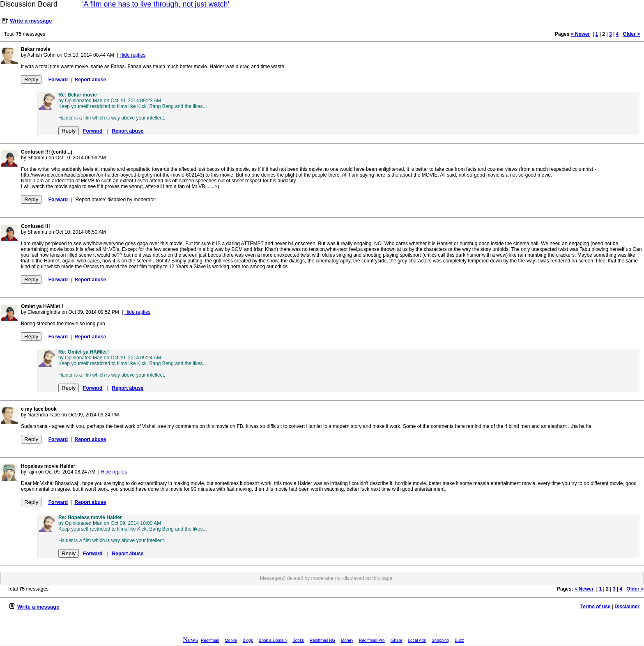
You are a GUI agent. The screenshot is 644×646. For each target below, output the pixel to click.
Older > (631, 34)
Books (298, 640)
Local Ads (417, 640)
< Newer (580, 34)
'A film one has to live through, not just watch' (156, 4)
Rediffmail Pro (372, 640)
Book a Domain (273, 640)
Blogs (248, 640)
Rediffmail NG (322, 640)
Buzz (459, 640)
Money (347, 640)
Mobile (231, 640)
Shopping (440, 640)
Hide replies (132, 55)
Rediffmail (210, 640)
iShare (397, 640)
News (191, 640)
